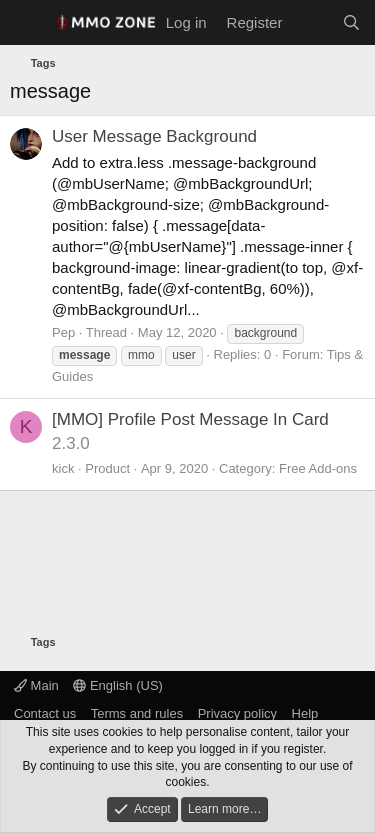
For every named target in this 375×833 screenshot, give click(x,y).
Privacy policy (237, 713)
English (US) (118, 685)
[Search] (351, 22)
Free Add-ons (318, 468)
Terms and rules (137, 713)
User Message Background (154, 136)
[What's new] (311, 22)
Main (36, 685)
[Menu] (27, 23)
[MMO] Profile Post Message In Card (190, 419)
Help (305, 713)
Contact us (45, 713)
